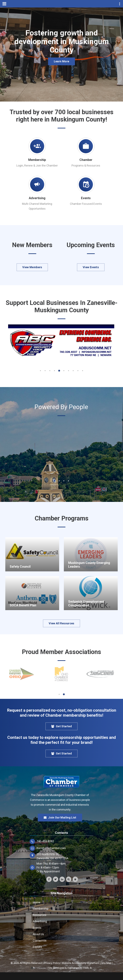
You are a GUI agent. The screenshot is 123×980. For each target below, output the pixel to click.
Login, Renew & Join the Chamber (37, 165)
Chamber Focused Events (86, 204)
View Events (91, 267)
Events (86, 198)
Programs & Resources (86, 165)
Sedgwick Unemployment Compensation (86, 603)
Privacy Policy (52, 963)
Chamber (86, 160)
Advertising (37, 198)
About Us (38, 934)
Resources (40, 915)
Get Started (61, 726)
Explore (37, 947)
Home (37, 902)
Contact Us (40, 941)
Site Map (106, 963)
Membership (37, 160)
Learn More (62, 62)
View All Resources (61, 623)
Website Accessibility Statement (81, 963)
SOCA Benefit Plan (23, 605)
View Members (32, 267)
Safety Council (20, 567)
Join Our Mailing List (60, 818)
